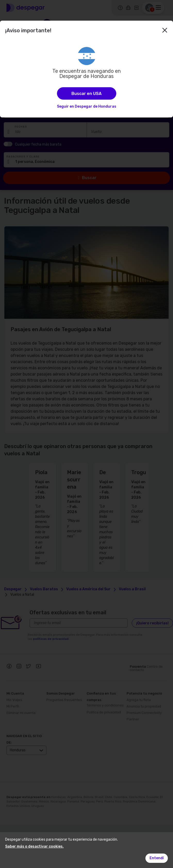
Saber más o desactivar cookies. (34, 846)
